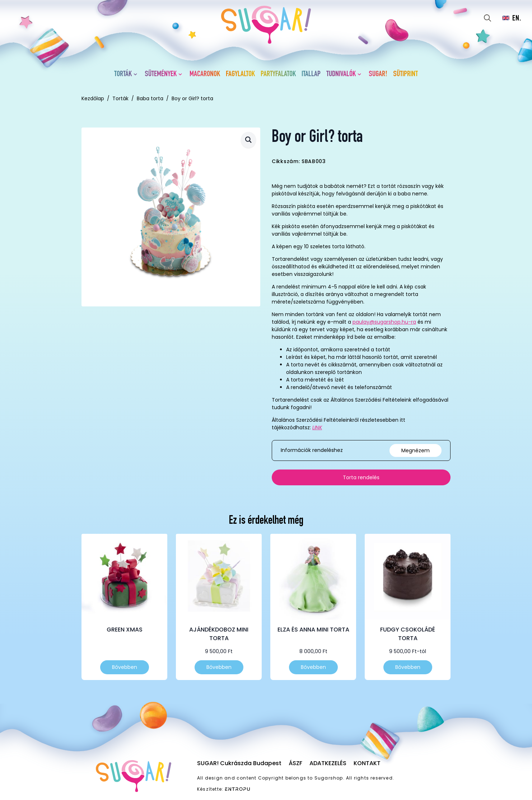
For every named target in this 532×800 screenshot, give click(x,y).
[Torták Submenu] (137, 74)
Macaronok (205, 74)
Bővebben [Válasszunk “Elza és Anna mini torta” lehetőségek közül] (313, 667)
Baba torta (150, 98)
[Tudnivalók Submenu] (361, 74)
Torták (123, 74)
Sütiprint (405, 74)
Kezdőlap (93, 98)
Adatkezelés (328, 763)
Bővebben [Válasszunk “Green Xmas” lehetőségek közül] (125, 667)
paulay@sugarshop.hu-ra (384, 322)
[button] (248, 140)
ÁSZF (295, 763)
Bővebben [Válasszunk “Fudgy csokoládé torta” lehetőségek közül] (408, 667)
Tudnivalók (341, 74)
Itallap (311, 74)
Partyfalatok (278, 74)
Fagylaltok (240, 74)
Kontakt (367, 763)
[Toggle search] (487, 18)
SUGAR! (378, 74)
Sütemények (161, 74)
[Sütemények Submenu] (182, 74)
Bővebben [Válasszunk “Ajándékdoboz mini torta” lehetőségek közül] (219, 667)
